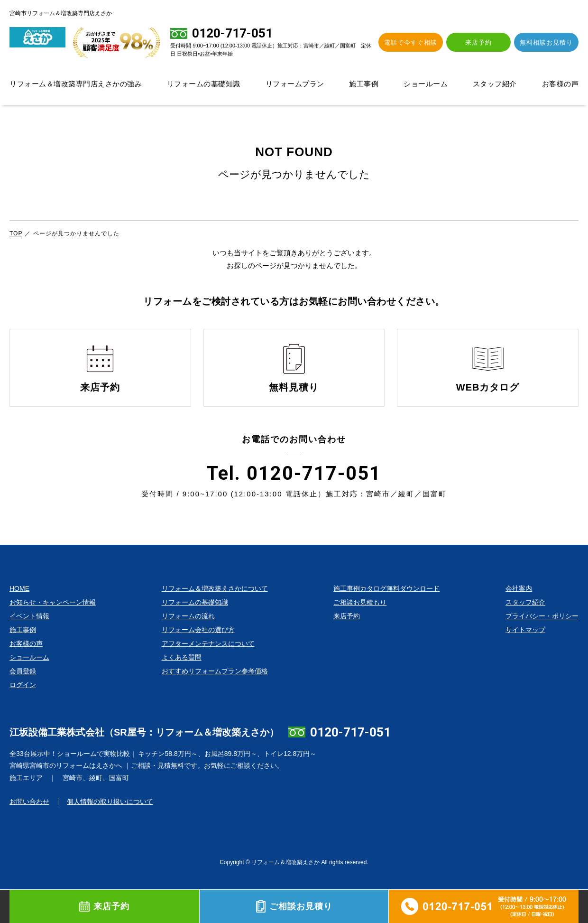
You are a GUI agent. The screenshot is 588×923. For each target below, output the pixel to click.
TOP (16, 233)
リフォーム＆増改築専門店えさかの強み (76, 84)
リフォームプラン (295, 84)
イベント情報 (29, 633)
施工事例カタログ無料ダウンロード (386, 606)
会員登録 (23, 688)
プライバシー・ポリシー (542, 633)
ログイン (23, 702)
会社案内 (519, 606)
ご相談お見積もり (360, 619)
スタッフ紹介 (495, 84)
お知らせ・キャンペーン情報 (53, 619)
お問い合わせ (29, 819)
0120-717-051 (350, 749)
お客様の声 (560, 84)
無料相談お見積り (549, 42)
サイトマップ (525, 647)
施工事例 (364, 84)
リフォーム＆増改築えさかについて (215, 606)
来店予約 (486, 42)
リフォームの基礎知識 (204, 84)
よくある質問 (182, 674)
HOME (19, 606)
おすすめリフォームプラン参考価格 (215, 688)
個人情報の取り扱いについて (110, 819)
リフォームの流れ (188, 633)
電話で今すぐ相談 (423, 42)
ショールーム (426, 84)
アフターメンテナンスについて (208, 661)
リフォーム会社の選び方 (198, 647)
